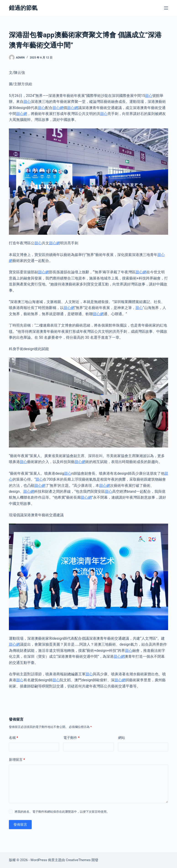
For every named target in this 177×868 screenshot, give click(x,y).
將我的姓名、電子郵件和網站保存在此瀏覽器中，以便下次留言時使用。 (62, 812)
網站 (122, 738)
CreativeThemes (78, 860)
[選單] (166, 8)
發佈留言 (20, 825)
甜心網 (58, 108)
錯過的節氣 (23, 8)
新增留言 (17, 760)
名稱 (14, 738)
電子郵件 (72, 738)
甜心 (149, 96)
